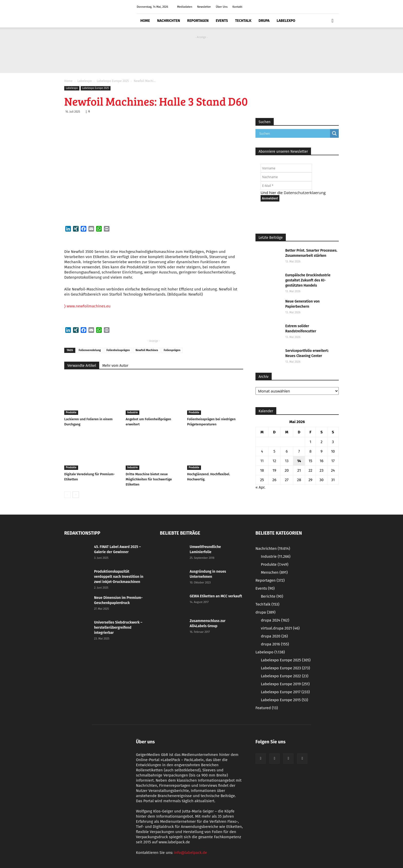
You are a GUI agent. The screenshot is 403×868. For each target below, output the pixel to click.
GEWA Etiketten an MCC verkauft (216, 596)
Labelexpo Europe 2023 (285, 668)
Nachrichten (168, 21)
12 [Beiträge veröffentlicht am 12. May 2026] (274, 461)
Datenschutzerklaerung (305, 193)
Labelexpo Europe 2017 (285, 692)
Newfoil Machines (147, 350)
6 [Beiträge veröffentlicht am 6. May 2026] (287, 451)
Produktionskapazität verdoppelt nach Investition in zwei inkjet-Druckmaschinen (119, 577)
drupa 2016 (275, 644)
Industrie (132, 413)
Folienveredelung (90, 350)
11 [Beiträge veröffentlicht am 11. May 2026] (262, 461)
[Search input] (294, 133)
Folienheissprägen (118, 350)
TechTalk (243, 21)
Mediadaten (185, 7)
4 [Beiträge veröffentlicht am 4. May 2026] (262, 451)
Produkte (71, 413)
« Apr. (260, 487)
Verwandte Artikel (82, 366)
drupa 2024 (275, 620)
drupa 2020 (274, 636)
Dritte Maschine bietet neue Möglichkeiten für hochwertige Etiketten (149, 479)
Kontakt (237, 7)
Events (222, 21)
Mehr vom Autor (115, 366)
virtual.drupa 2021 (280, 628)
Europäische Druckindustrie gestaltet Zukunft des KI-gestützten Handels (308, 280)
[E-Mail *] (286, 186)
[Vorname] (286, 168)
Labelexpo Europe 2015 (285, 700)
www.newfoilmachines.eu (87, 306)
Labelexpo (286, 21)
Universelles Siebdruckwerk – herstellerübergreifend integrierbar (118, 628)
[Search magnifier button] (334, 133)
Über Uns (222, 7)
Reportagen (198, 21)
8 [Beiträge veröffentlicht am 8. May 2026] (310, 451)
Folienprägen (172, 350)
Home (145, 21)
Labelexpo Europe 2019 (285, 684)
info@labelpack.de (190, 853)
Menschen (274, 572)
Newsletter (204, 7)
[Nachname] (286, 177)
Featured (267, 708)
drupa (264, 21)
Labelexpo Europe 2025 (113, 81)
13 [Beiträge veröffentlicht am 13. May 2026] (287, 461)
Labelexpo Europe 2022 (285, 676)
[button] (333, 21)
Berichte (272, 596)
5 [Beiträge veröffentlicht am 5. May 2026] (274, 451)
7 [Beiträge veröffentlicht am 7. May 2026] (299, 451)
